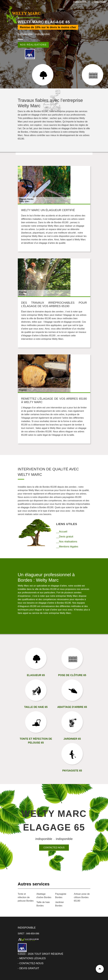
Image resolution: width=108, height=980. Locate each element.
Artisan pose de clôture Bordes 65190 (82, 897)
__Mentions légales (67, 547)
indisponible (80, 2)
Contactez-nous (54, 848)
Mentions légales (33, 958)
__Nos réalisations (67, 542)
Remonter (100, 969)
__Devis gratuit (65, 537)
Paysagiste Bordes (61, 896)
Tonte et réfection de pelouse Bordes (26, 897)
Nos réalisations (33, 45)
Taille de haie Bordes (43, 904)
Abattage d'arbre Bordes (44, 896)
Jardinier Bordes (60, 904)
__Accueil (62, 532)
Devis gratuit (29, 968)
